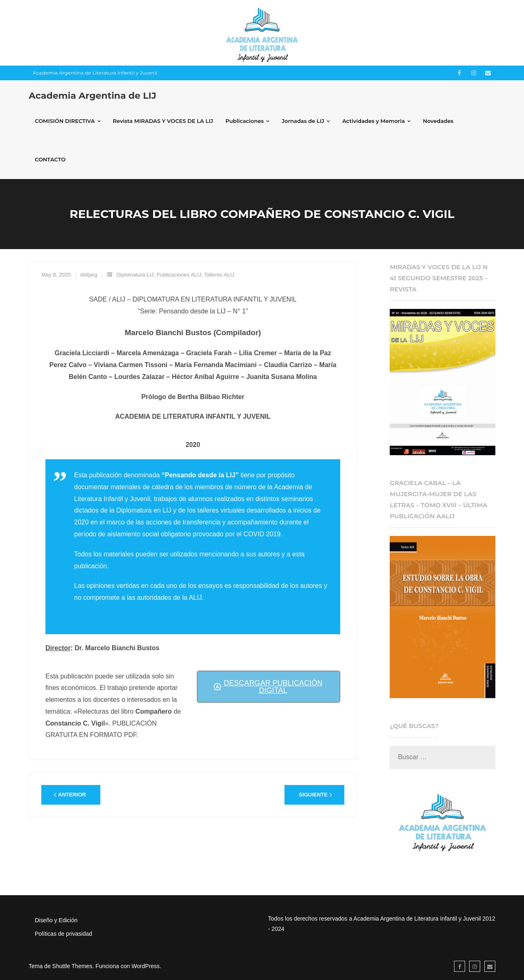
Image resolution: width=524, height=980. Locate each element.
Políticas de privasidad (63, 934)
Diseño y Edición (56, 920)
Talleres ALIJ (219, 275)
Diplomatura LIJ (135, 275)
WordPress (146, 966)
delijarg (89, 275)
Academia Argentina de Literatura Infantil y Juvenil (95, 73)
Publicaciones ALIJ (179, 275)
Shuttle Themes (72, 966)
